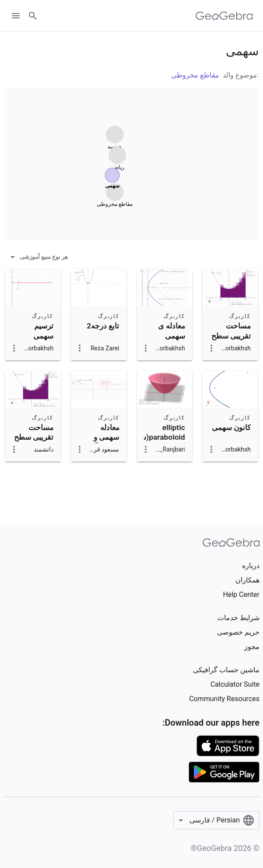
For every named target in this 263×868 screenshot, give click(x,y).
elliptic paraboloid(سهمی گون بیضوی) (156, 437)
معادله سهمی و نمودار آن (105, 437)
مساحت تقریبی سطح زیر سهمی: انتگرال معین (231, 340)
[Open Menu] (16, 16)
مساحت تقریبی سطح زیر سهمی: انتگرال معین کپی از (34, 447)
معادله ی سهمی (171, 331)
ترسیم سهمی (43, 331)
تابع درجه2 (103, 326)
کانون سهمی (231, 427)
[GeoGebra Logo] (224, 16)
